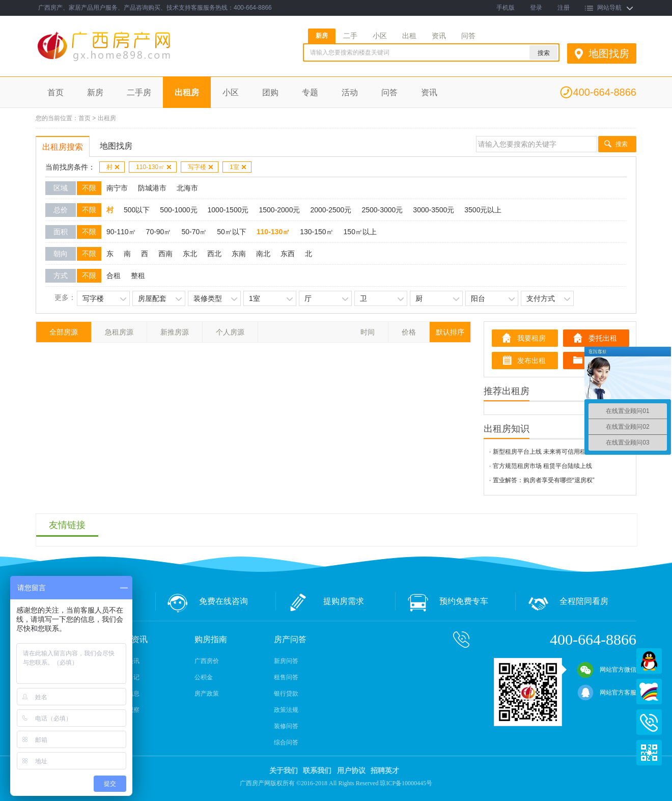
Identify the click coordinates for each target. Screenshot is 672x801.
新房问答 (286, 661)
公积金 (204, 677)
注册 (564, 8)
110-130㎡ (154, 167)
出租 (409, 36)
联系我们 (317, 771)
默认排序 (450, 332)
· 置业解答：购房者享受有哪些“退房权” (542, 480)
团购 (270, 92)
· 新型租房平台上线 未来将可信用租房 (541, 452)
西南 (165, 254)
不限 (89, 188)
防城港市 (152, 188)
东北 (190, 254)
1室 (238, 167)
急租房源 (119, 332)
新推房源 (175, 332)
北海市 (187, 188)
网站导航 (609, 8)
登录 (536, 8)
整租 (138, 275)
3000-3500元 (433, 210)
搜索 (622, 144)
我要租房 (531, 338)
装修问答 (286, 726)
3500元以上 (483, 210)
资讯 (439, 36)
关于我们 (284, 771)
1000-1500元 (228, 210)
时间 (368, 332)
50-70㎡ (194, 232)
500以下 (137, 210)
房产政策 (207, 694)
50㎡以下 (232, 232)
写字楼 (201, 167)
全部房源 (64, 332)
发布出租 (531, 361)
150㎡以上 (360, 232)
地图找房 (609, 53)
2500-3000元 (382, 210)
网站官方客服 (607, 693)
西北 (214, 254)
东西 (288, 254)
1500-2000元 (279, 210)
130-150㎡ (316, 232)
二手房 (139, 92)
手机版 (506, 8)
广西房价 (207, 661)
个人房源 (230, 332)
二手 (350, 36)
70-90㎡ (159, 232)
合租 (114, 275)
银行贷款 (286, 694)
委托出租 (603, 338)
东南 (239, 254)
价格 (409, 332)
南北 (263, 254)
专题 (310, 92)
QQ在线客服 (649, 661)
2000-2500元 (331, 210)
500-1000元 (178, 210)
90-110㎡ (121, 232)
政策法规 (286, 710)
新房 (322, 36)
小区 (380, 36)
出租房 (187, 92)
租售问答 (286, 677)
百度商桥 (649, 692)
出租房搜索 (63, 147)
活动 (350, 92)
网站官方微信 (607, 670)
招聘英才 (385, 771)
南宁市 (117, 188)
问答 (468, 36)
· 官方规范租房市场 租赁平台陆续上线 (541, 466)
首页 (55, 92)
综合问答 (286, 742)
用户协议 (351, 771)
